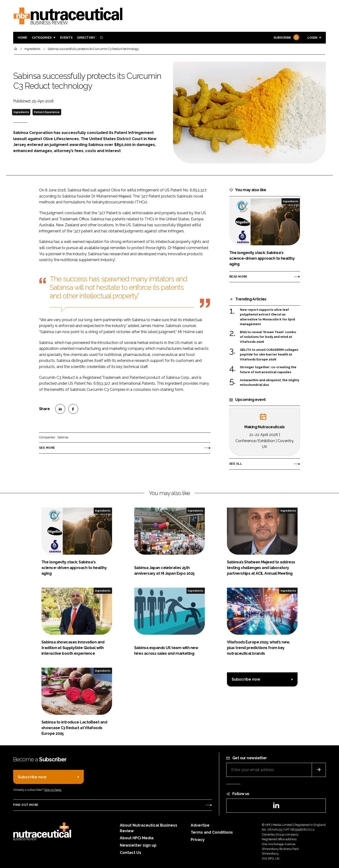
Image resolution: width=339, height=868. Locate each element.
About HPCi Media (137, 838)
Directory (86, 38)
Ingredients (21, 112)
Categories (42, 38)
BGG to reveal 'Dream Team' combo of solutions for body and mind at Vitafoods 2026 (268, 337)
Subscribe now (246, 679)
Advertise (200, 825)
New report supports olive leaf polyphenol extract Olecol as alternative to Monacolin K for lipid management (267, 317)
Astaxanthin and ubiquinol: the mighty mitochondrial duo (270, 383)
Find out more (26, 805)
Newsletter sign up (138, 845)
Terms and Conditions (212, 832)
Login (312, 38)
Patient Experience (47, 112)
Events (66, 38)
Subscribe (286, 38)
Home (22, 38)
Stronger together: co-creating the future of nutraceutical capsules (268, 369)
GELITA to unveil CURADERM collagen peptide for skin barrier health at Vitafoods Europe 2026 (269, 355)
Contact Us (131, 853)
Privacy (198, 840)
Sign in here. (53, 790)
